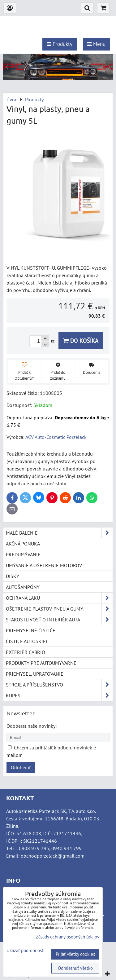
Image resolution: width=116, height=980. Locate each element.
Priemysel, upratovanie (35, 674)
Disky (13, 576)
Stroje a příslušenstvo (59, 685)
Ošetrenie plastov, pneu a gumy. (59, 609)
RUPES (59, 695)
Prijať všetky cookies (75, 954)
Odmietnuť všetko (75, 968)
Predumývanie (23, 554)
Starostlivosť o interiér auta (59, 620)
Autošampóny (23, 587)
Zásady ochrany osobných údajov (68, 937)
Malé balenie (59, 533)
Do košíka (81, 340)
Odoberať (21, 767)
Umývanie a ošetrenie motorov (44, 565)
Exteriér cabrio (26, 652)
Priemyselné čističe (31, 630)
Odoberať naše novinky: (32, 726)
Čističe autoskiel (27, 641)
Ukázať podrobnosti (26, 951)
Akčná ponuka (23, 544)
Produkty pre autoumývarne (41, 663)
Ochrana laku (59, 598)
